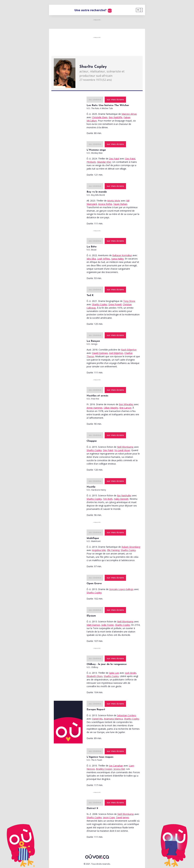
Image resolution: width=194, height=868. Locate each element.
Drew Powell (115, 304)
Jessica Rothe (105, 204)
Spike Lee (114, 673)
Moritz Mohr (114, 201)
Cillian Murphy (111, 408)
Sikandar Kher (104, 162)
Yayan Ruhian (120, 204)
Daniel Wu (97, 719)
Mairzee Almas (129, 114)
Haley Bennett (121, 499)
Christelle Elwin (100, 117)
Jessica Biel (119, 769)
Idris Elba (91, 259)
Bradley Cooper (104, 769)
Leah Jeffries (104, 259)
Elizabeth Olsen (95, 676)
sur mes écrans (115, 100)
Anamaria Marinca (113, 719)
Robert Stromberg (131, 547)
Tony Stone (129, 301)
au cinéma (95, 100)
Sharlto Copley (100, 304)
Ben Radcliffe (115, 117)
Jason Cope (109, 817)
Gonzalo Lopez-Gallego (121, 589)
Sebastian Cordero (127, 715)
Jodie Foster (108, 625)
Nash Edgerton (129, 350)
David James (123, 817)
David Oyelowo (100, 353)
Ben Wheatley (126, 404)
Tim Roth (108, 499)
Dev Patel (114, 159)
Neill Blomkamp (125, 447)
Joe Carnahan (116, 766)
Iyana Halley (117, 259)
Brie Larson (125, 408)
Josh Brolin (131, 673)
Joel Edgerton (116, 353)
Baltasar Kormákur (122, 255)
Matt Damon (93, 625)
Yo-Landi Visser (122, 450)
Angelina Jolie (99, 550)
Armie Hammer (95, 408)
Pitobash (91, 162)
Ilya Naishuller (124, 495)
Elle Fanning (113, 550)
